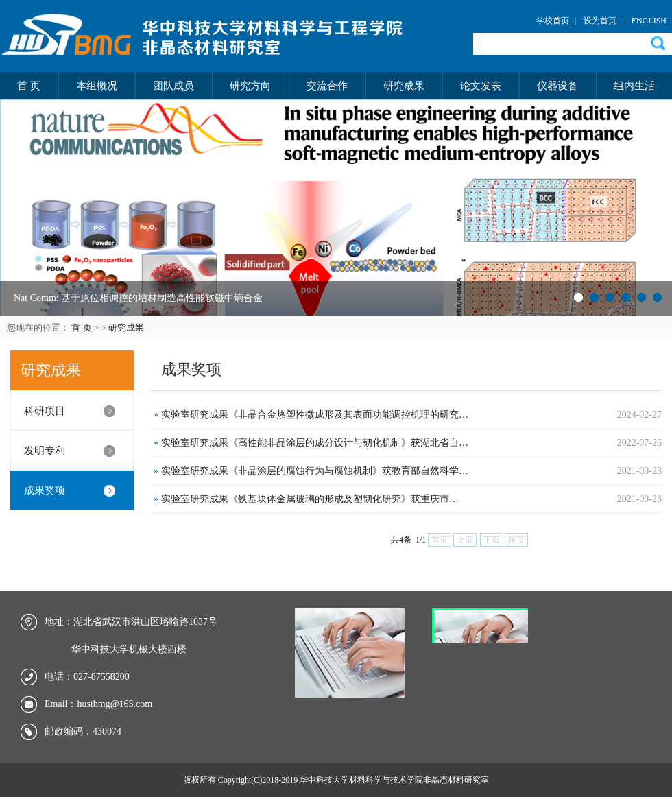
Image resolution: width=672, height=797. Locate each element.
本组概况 (97, 86)
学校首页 (553, 21)
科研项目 (45, 411)
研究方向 (250, 86)
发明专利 (45, 451)
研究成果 (404, 86)
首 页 (29, 86)
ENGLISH (649, 21)
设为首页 (600, 21)
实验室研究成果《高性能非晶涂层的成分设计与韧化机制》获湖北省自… (315, 443)
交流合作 (327, 86)
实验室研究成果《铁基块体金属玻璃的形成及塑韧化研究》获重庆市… (310, 499)
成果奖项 (45, 490)
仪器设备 (557, 86)
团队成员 (173, 86)
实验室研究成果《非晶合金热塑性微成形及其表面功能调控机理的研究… (315, 415)
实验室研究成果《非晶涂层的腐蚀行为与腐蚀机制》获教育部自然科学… (315, 471)
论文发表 (481, 86)
